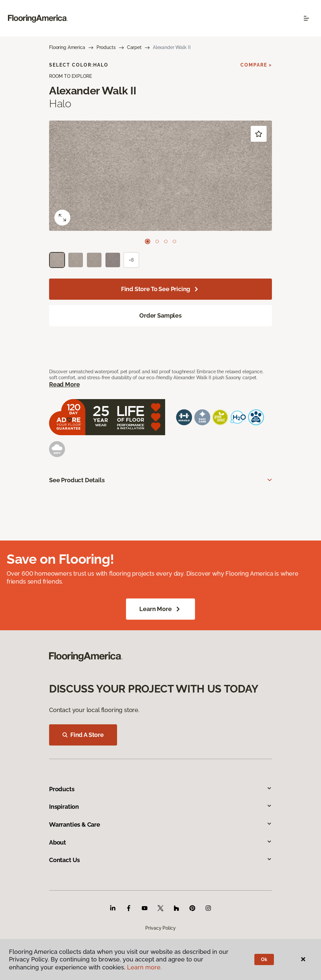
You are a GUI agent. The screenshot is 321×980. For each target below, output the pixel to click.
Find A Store (83, 735)
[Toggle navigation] (306, 18)
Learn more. (144, 967)
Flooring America (67, 47)
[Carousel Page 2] (157, 241)
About (160, 842)
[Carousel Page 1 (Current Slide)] (148, 241)
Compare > (256, 65)
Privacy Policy (160, 928)
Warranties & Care (160, 825)
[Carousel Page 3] (166, 241)
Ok (264, 959)
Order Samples (160, 315)
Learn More (160, 609)
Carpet (134, 47)
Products (106, 47)
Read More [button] (64, 384)
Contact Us (160, 860)
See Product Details (77, 480)
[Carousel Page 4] (174, 241)
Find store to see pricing (161, 289)
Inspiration (160, 807)
